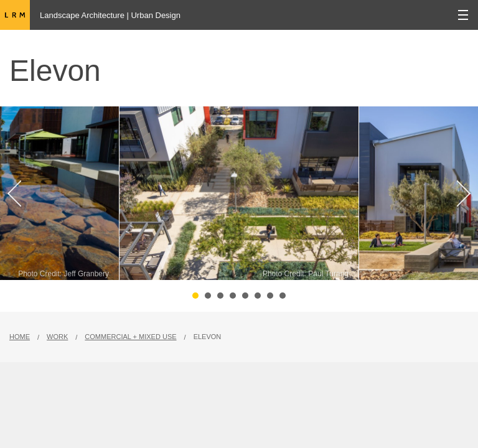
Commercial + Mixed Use (130, 337)
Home (20, 337)
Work (57, 337)
